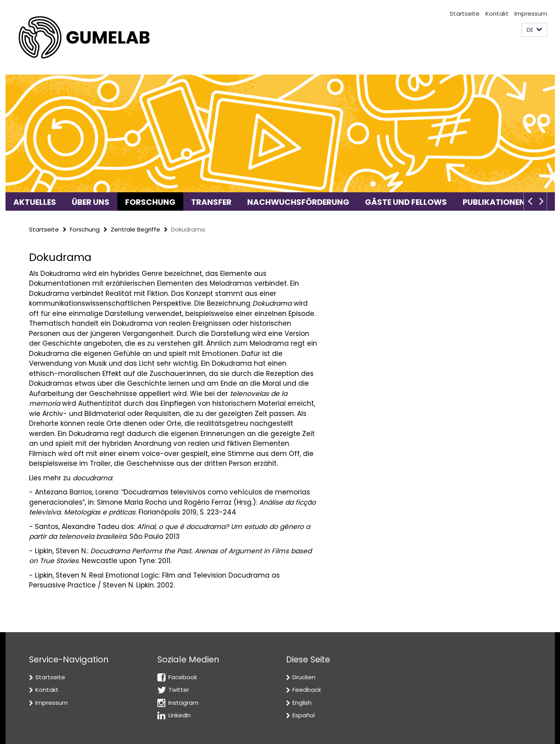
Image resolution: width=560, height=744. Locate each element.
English (302, 703)
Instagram (183, 703)
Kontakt (497, 14)
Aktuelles (35, 202)
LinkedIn (180, 715)
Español (304, 715)
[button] (534, 30)
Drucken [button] (304, 677)
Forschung (150, 202)
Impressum (531, 14)
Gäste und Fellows (406, 202)
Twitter (179, 690)
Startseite (465, 14)
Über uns (91, 202)
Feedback (307, 690)
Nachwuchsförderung (298, 202)
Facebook (183, 677)
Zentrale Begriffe (135, 229)
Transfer (211, 202)
